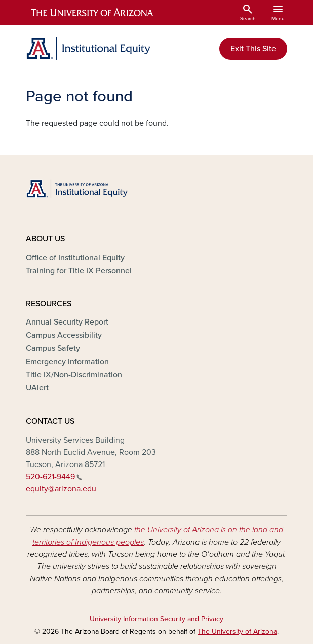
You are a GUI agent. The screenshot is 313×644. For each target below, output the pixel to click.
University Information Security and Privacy (156, 619)
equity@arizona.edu (61, 489)
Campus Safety (53, 348)
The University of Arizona (237, 632)
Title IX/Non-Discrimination (74, 375)
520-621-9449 (54, 477)
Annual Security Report (67, 322)
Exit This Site (253, 49)
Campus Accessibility (64, 335)
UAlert (37, 388)
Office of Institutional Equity (75, 258)
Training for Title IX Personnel (79, 271)
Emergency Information (67, 362)
